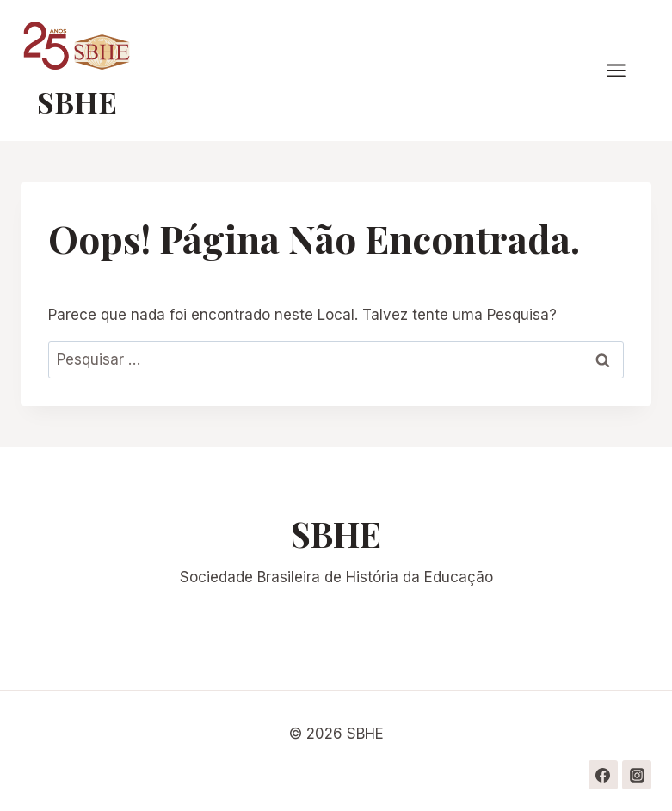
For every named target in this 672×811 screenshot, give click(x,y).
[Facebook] (603, 775)
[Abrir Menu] (625, 71)
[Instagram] (637, 775)
